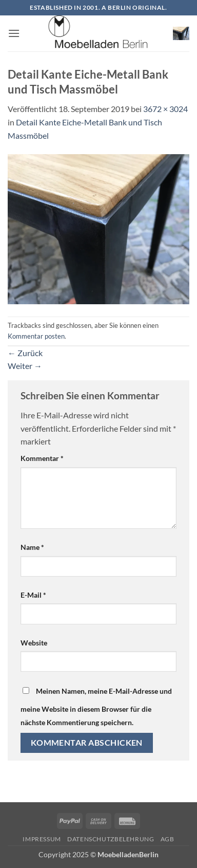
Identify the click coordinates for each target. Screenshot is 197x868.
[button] (14, 33)
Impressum (42, 839)
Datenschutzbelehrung (111, 839)
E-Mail (33, 595)
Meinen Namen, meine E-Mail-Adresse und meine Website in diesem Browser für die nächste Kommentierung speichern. (96, 707)
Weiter (25, 366)
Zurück (25, 353)
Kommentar (42, 458)
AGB (168, 839)
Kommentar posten (36, 336)
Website (34, 643)
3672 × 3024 (165, 109)
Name (32, 547)
